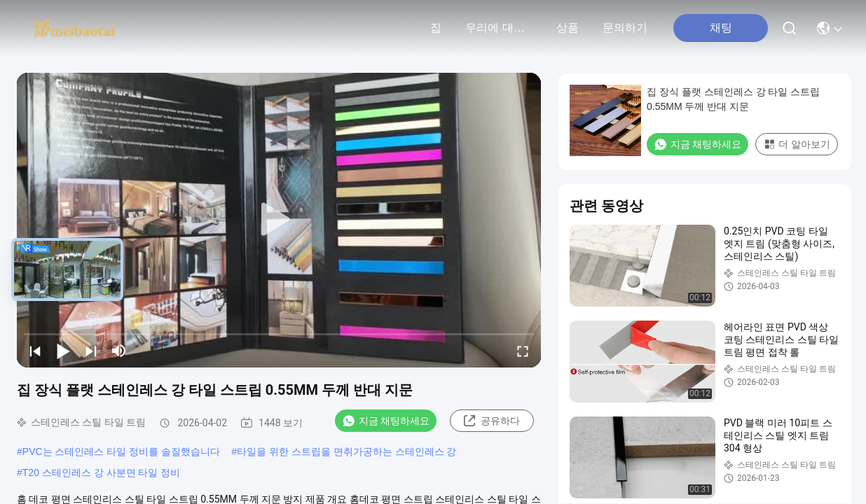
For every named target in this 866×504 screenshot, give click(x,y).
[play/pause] (63, 351)
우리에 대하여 (499, 28)
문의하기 (625, 28)
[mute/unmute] (119, 351)
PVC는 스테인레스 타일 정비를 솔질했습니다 (121, 451)
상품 (568, 28)
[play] (279, 220)
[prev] (35, 351)
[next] (91, 351)
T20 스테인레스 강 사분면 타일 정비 (102, 472)
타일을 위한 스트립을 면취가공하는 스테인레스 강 (346, 451)
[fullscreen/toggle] (523, 351)
